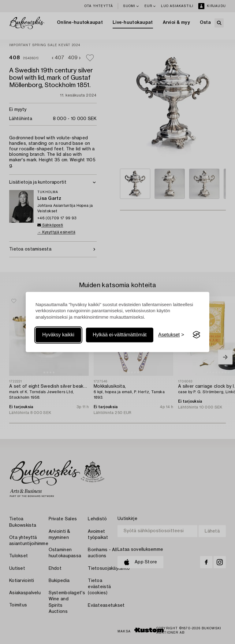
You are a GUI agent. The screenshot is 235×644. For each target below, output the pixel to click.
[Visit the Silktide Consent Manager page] (196, 335)
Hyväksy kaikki (58, 335)
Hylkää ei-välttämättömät (120, 335)
